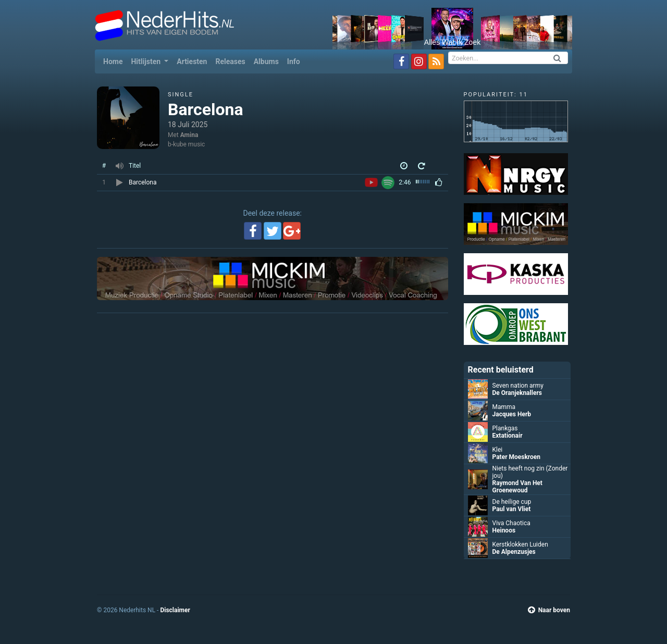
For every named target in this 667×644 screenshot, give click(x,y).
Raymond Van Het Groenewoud (517, 487)
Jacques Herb (512, 414)
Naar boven (549, 610)
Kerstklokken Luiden (520, 544)
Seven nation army (518, 386)
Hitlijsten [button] (146, 61)
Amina (189, 135)
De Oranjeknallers (517, 393)
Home (115, 61)
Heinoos (504, 530)
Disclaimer (175, 610)
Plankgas (505, 428)
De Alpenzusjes (514, 552)
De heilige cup (512, 502)
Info (294, 61)
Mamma (504, 407)
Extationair (508, 436)
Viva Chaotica (511, 523)
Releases (230, 61)
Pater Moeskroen (517, 457)
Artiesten (192, 61)
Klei (498, 450)
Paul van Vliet (512, 509)
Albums (266, 61)
